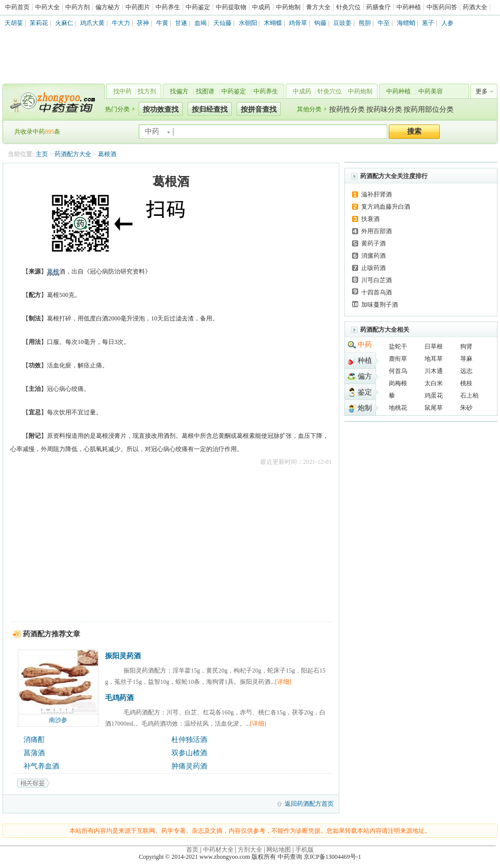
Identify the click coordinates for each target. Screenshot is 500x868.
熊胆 (365, 23)
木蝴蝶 (273, 23)
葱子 (428, 23)
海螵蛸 (406, 23)
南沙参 (58, 720)
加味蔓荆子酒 (380, 305)
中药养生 (168, 7)
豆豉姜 (342, 23)
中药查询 (52, 102)
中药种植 (409, 7)
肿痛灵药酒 (189, 766)
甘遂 (181, 23)
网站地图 (279, 850)
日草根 (434, 346)
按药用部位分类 (429, 109)
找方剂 (147, 91)
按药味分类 (384, 109)
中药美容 (431, 91)
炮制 (365, 408)
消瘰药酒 (373, 256)
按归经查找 (210, 109)
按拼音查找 (259, 109)
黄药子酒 (373, 243)
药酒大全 (475, 7)
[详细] (283, 682)
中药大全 (47, 7)
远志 (466, 371)
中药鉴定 (198, 7)
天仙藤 (222, 23)
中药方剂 (78, 7)
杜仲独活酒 (189, 740)
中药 (365, 345)
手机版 (305, 850)
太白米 (434, 383)
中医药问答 (442, 7)
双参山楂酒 (189, 753)
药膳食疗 (379, 7)
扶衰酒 (370, 219)
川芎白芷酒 (377, 280)
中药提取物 (231, 7)
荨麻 (466, 359)
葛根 (53, 271)
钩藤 (320, 23)
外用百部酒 (377, 231)
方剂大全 (250, 850)
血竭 (201, 23)
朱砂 (466, 408)
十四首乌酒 (377, 292)
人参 (447, 23)
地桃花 (398, 408)
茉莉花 (39, 23)
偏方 (365, 376)
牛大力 (121, 23)
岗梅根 (398, 383)
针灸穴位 (348, 7)
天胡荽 (14, 23)
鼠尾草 (434, 408)
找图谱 (205, 91)
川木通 (434, 371)
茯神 (143, 23)
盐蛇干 (398, 346)
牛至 (384, 23)
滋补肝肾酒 (377, 194)
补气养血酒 (41, 766)
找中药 (122, 91)
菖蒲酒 (34, 753)
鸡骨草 (298, 23)
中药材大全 (218, 850)
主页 (42, 154)
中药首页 (17, 7)
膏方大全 (318, 7)
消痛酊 (34, 740)
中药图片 (138, 7)
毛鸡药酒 (119, 698)
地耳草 (434, 359)
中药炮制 (288, 7)
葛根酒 (107, 154)
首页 (192, 850)
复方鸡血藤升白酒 (386, 207)
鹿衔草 (398, 359)
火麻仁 (64, 23)
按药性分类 (347, 109)
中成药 (261, 7)
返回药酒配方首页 (309, 804)
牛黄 (162, 23)
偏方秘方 (108, 7)
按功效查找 (161, 109)
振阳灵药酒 (123, 656)
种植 (365, 361)
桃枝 (466, 383)
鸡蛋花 (434, 395)
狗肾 (466, 346)
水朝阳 (248, 23)
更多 (482, 91)
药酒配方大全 (73, 154)
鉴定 (365, 392)
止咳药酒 (373, 268)
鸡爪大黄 (92, 23)
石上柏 (469, 395)
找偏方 (179, 91)
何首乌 (398, 371)
